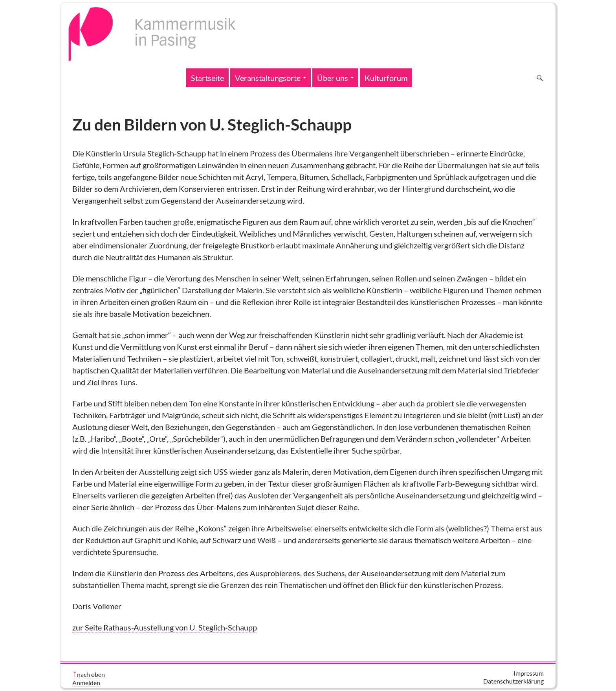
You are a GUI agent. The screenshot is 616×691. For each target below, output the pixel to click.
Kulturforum (386, 78)
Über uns (333, 78)
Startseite (207, 78)
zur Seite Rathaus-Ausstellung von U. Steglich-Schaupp (165, 627)
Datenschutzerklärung (513, 681)
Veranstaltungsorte (268, 78)
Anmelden (86, 683)
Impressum (529, 673)
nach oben (91, 674)
